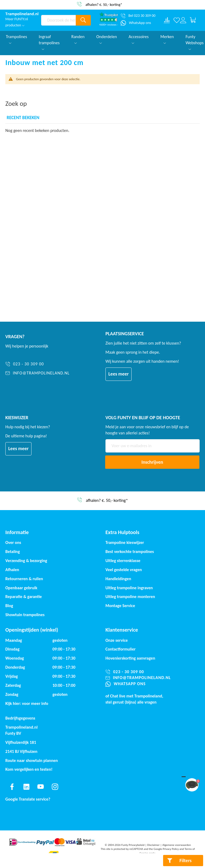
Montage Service (120, 606)
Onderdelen (107, 39)
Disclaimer (153, 845)
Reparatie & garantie (24, 597)
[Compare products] (167, 20)
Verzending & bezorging (26, 561)
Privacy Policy (171, 849)
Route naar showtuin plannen (32, 760)
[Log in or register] (183, 20)
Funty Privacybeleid (133, 845)
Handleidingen (118, 579)
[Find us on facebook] (12, 787)
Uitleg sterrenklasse (123, 561)
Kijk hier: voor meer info (27, 703)
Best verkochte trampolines (130, 552)
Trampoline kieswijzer (125, 542)
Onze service (117, 640)
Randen (78, 39)
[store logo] (22, 14)
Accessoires (139, 39)
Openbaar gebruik (21, 588)
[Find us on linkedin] (26, 787)
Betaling (13, 552)
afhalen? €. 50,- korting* (104, 4)
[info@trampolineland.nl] (38, 373)
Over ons (13, 542)
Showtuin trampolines (25, 615)
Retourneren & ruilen (24, 579)
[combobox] (58, 20)
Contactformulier (121, 649)
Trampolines (16, 39)
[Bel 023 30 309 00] (138, 16)
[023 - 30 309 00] (38, 364)
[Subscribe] (152, 462)
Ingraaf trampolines (49, 42)
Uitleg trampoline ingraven (129, 588)
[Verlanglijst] (177, 20)
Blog (9, 606)
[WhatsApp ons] (136, 23)
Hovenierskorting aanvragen (130, 658)
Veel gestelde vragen (124, 570)
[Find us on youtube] (41, 787)
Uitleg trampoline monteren (130, 597)
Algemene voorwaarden (177, 845)
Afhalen (12, 570)
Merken (167, 39)
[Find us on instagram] (55, 787)
